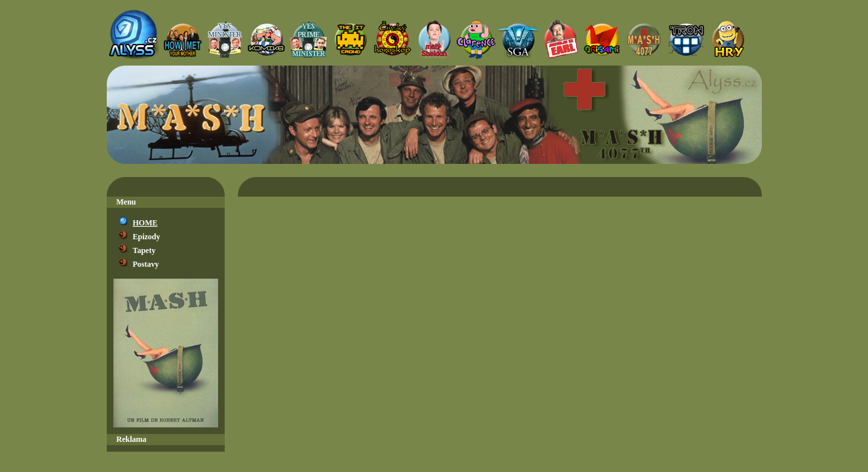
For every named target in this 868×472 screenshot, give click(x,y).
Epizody (147, 237)
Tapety (144, 250)
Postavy (146, 264)
